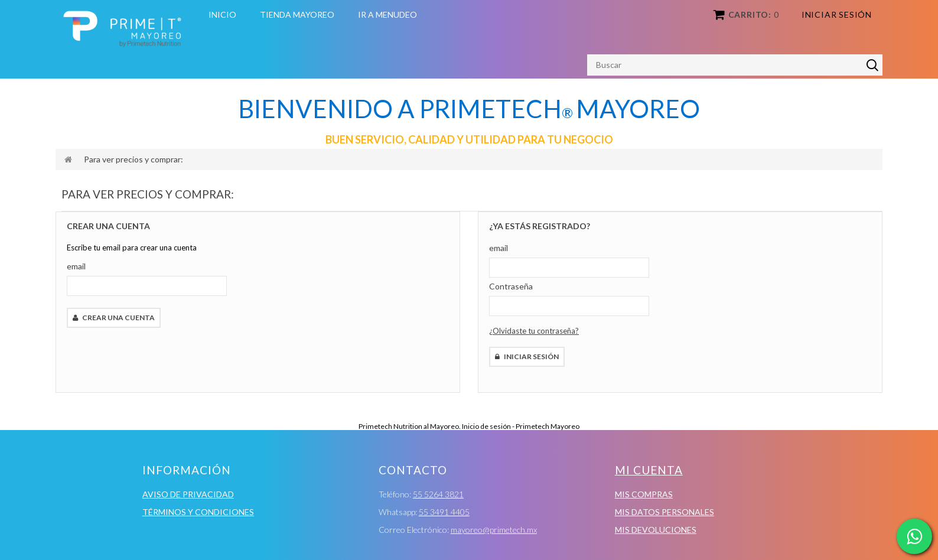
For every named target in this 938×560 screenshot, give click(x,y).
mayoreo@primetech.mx (494, 530)
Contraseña (511, 286)
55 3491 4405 (444, 512)
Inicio (222, 14)
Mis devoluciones (656, 530)
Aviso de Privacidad (188, 494)
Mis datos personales (665, 512)
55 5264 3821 (438, 494)
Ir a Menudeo (387, 14)
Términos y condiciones (198, 512)
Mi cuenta (649, 470)
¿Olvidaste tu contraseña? (534, 331)
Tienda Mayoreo (297, 14)
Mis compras (644, 494)
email (76, 266)
